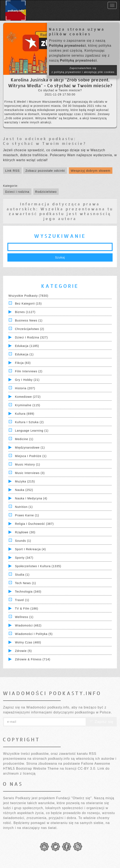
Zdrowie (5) (23, 651)
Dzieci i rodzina (17, 192)
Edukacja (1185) (27, 346)
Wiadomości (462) (28, 625)
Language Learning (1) (32, 431)
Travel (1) (22, 600)
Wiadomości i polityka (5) (34, 634)
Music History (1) (28, 464)
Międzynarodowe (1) (30, 448)
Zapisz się (101, 722)
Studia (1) (22, 575)
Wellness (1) (24, 617)
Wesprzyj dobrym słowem (91, 171)
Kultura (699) (25, 414)
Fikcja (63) (23, 363)
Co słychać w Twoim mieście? (45, 143)
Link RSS (12, 171)
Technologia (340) (28, 592)
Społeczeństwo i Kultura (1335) (38, 566)
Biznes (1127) (25, 312)
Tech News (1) (26, 583)
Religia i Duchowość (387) (34, 524)
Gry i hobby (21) (27, 380)
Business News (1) (29, 320)
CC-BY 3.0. (87, 769)
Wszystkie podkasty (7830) (28, 296)
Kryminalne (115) (28, 405)
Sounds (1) (23, 541)
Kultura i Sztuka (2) (29, 422)
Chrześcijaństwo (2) (30, 329)
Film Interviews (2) (29, 371)
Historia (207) (25, 388)
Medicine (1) (24, 439)
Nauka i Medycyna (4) (31, 498)
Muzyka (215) (25, 481)
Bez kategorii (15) (28, 304)
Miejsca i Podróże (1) (31, 456)
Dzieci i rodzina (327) (31, 337)
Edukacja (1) (24, 354)
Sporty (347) (24, 558)
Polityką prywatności (67, 46)
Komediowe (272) (28, 397)
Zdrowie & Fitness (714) (33, 659)
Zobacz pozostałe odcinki (45, 171)
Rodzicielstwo (46, 192)
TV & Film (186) (27, 608)
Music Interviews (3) (30, 473)
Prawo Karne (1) (27, 515)
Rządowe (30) (25, 532)
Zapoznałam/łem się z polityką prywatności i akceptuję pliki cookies (83, 70)
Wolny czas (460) (28, 642)
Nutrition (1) (24, 507)
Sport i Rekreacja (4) (30, 549)
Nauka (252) (24, 490)
